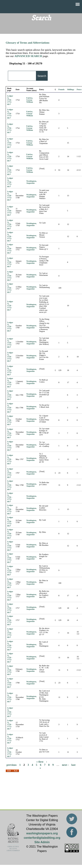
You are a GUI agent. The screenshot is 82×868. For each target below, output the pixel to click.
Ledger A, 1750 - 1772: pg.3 (10, 712)
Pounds (61, 89)
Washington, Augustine (32, 182)
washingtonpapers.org (42, 833)
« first (40, 762)
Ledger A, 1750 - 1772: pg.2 (10, 182)
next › (65, 765)
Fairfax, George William (30, 100)
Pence (79, 89)
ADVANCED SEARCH (28, 56)
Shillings (71, 89)
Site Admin (42, 842)
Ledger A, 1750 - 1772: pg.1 (10, 100)
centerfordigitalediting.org (42, 838)
